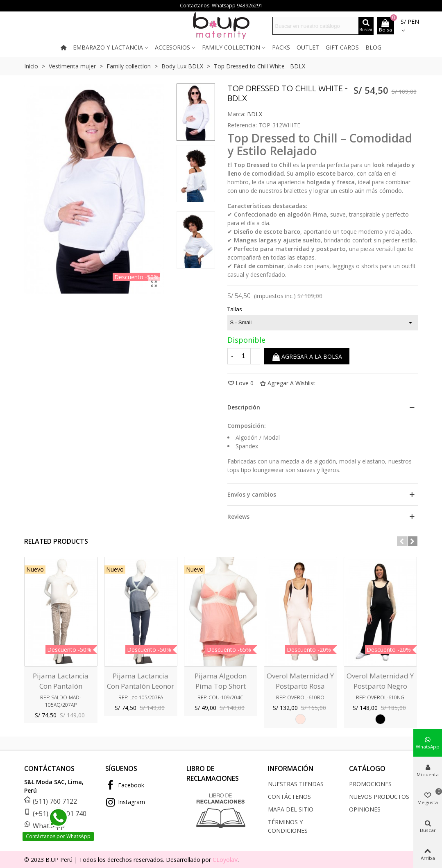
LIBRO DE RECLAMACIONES (213, 773)
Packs (281, 47)
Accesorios (172, 47)
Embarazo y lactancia (108, 47)
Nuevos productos (379, 797)
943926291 (250, 6)
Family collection (231, 47)
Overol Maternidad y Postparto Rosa (300, 681)
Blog (373, 47)
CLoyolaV (225, 860)
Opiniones (365, 809)
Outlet (308, 47)
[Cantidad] (244, 356)
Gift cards (342, 47)
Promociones (370, 784)
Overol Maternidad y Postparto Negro (380, 681)
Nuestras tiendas (296, 784)
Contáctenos (289, 797)
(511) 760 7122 (55, 801)
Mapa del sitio (291, 809)
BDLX (255, 114)
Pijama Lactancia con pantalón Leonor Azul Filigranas (141, 686)
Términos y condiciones (288, 826)
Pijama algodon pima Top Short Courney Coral (221, 686)
